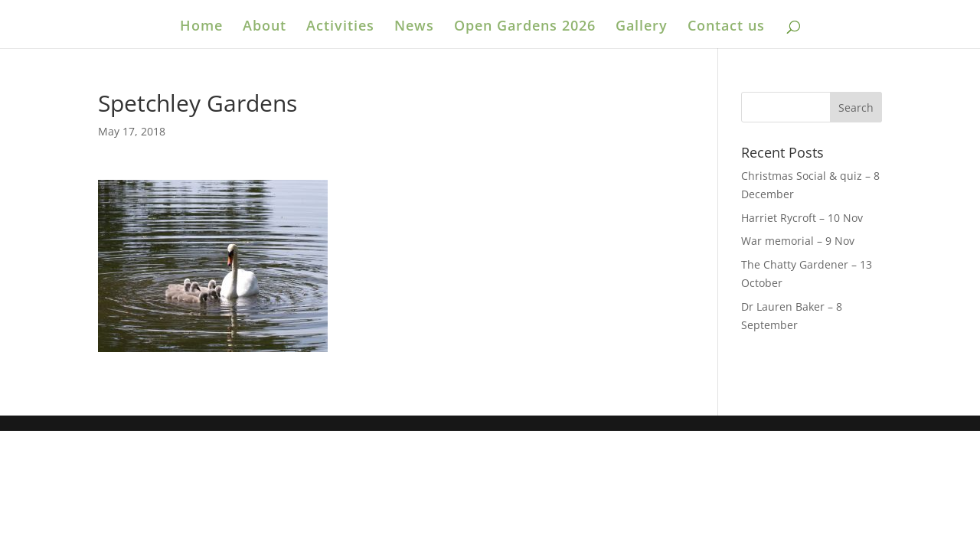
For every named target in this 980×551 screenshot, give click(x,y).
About (265, 27)
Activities (340, 27)
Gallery (642, 27)
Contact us (726, 27)
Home (201, 27)
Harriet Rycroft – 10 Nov (802, 218)
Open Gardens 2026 (525, 27)
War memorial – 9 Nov (798, 241)
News (414, 27)
